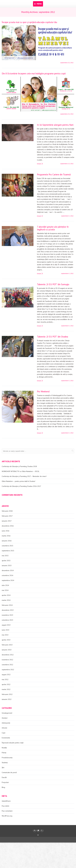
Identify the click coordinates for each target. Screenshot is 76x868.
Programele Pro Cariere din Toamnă (54, 174)
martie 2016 (6, 536)
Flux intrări (5, 806)
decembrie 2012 (8, 655)
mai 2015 (5, 556)
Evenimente (6, 738)
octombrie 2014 (7, 575)
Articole (4, 728)
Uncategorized (7, 713)
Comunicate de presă (9, 772)
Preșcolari (5, 782)
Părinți (4, 753)
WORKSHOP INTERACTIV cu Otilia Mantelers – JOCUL (21, 471)
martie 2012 (6, 689)
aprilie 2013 (6, 640)
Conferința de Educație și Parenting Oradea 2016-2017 (21, 486)
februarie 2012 (7, 694)
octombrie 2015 (7, 546)
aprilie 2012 (6, 684)
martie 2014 (6, 600)
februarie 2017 (7, 516)
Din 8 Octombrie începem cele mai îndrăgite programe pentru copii (34, 74)
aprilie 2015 (6, 561)
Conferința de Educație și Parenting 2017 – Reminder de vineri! (24, 476)
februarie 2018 (7, 511)
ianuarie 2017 (7, 521)
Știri (3, 767)
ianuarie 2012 (7, 699)
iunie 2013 (6, 630)
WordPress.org (7, 816)
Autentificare (6, 801)
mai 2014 (5, 590)
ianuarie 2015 (7, 565)
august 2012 (6, 675)
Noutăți (4, 748)
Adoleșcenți (6, 723)
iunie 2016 (6, 531)
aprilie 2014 (6, 595)
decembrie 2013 (8, 610)
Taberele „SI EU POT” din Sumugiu (53, 284)
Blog (3, 787)
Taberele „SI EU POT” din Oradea (53, 337)
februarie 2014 (7, 605)
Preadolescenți (7, 758)
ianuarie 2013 (7, 650)
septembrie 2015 (8, 551)
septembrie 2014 (8, 580)
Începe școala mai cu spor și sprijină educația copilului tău (29, 22)
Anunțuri (5, 718)
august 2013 (6, 625)
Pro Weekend (43, 391)
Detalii (39, 164)
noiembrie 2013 (7, 615)
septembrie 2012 (8, 670)
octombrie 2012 (7, 665)
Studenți (5, 763)
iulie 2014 (5, 585)
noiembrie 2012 (7, 660)
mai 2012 (5, 679)
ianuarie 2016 (7, 541)
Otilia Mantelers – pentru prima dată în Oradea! (19, 481)
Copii (4, 733)
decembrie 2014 (8, 570)
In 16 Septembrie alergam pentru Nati (55, 125)
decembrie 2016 (8, 526)
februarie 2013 (7, 645)
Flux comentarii (7, 811)
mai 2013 (5, 635)
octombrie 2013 (7, 620)
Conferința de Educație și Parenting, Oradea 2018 (19, 466)
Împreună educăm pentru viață (13, 743)
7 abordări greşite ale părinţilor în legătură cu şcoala (53, 228)
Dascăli (4, 777)
